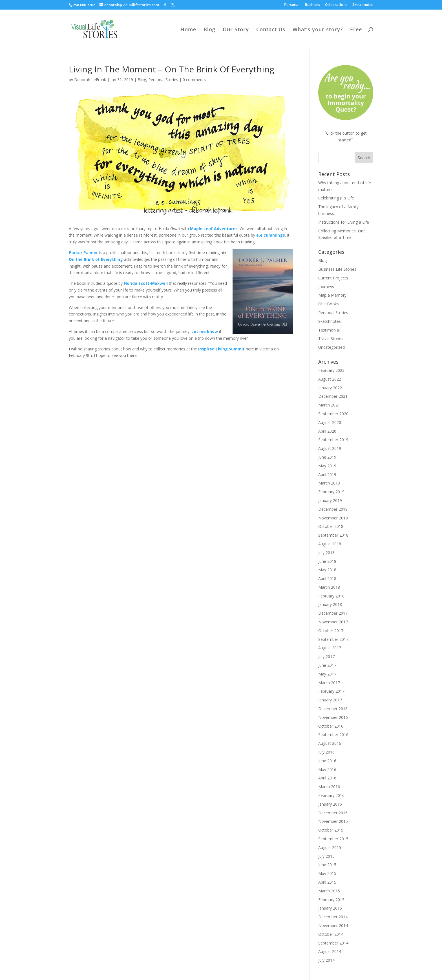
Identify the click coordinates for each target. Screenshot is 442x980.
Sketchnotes (363, 5)
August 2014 (330, 951)
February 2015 (331, 900)
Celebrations (336, 5)
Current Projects (333, 278)
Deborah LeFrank (90, 80)
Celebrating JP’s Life (336, 198)
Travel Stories (331, 338)
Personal (292, 5)
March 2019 (329, 483)
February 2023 (331, 370)
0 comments (194, 80)
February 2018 (331, 596)
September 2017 (333, 639)
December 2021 (333, 396)
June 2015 (327, 865)
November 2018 (333, 518)
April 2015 (327, 882)
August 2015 (330, 847)
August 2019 (330, 448)
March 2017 (329, 683)
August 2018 (330, 544)
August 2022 (330, 379)
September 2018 (333, 535)
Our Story (236, 30)
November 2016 (333, 717)
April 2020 (327, 431)
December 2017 (333, 613)
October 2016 (331, 726)
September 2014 (333, 943)
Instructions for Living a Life (344, 222)
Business (312, 5)
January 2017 (330, 700)
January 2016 (330, 804)
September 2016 (333, 735)
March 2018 (329, 587)
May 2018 (327, 570)
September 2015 (333, 839)
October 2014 (331, 934)
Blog (209, 30)
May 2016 (327, 769)
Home (188, 30)
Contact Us (271, 30)
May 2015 (327, 873)
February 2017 (331, 691)
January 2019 (330, 500)
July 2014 (326, 960)
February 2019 (331, 492)
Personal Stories (163, 80)
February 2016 (331, 795)
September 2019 (333, 440)
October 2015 (331, 830)
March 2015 (329, 891)
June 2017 (327, 665)
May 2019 (327, 466)
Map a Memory (332, 295)
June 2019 (327, 457)
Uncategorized (331, 347)
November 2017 (333, 622)
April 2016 (327, 778)
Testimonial (329, 330)
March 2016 (329, 787)
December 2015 (333, 813)
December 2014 (333, 917)
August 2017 (330, 648)
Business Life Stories (337, 269)
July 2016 (326, 752)
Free (356, 30)
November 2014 (333, 925)
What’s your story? (318, 30)
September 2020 (333, 414)
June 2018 (327, 561)
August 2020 (330, 422)
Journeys (326, 287)
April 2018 (327, 578)
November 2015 (333, 821)
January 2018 (330, 604)
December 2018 (333, 509)
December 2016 (333, 709)
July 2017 (326, 656)
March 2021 (329, 405)
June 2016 (327, 761)
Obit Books (329, 304)
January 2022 (330, 388)
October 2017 (331, 631)
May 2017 (327, 674)
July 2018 (326, 553)
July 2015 (326, 856)
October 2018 (331, 526)
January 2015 (330, 908)
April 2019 (327, 475)
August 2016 (330, 743)
